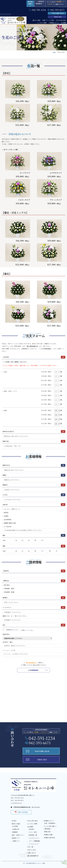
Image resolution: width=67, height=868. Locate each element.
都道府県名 (27, 637)
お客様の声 (16, 829)
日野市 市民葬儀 (22, 812)
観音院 (5, 513)
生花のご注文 (58, 17)
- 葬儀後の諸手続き (49, 838)
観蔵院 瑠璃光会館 (9, 523)
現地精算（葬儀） (9, 592)
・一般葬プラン (15, 841)
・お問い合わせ (31, 853)
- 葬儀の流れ (47, 832)
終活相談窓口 (30, 4)
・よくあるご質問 (32, 824)
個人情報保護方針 (32, 346)
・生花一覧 (30, 847)
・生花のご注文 (31, 850)
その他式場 (7, 527)
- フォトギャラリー (34, 838)
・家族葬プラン (15, 838)
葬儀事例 (15, 832)
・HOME (13, 821)
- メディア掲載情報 (34, 841)
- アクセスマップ (33, 844)
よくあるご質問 (42, 23)
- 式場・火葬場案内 (49, 823)
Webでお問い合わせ (58, 13)
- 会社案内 (31, 829)
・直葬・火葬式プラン (17, 835)
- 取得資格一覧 (32, 835)
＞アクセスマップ (16, 803)
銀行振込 (6, 585)
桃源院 (5, 516)
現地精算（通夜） (9, 589)
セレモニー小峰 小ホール (11, 509)
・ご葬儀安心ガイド (48, 821)
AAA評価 (15, 826)
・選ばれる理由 (15, 824)
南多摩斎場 (7, 520)
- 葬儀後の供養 (48, 835)
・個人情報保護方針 (32, 856)
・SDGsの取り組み (32, 821)
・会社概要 (30, 827)
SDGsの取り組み (61, 20)
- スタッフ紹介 (32, 832)
